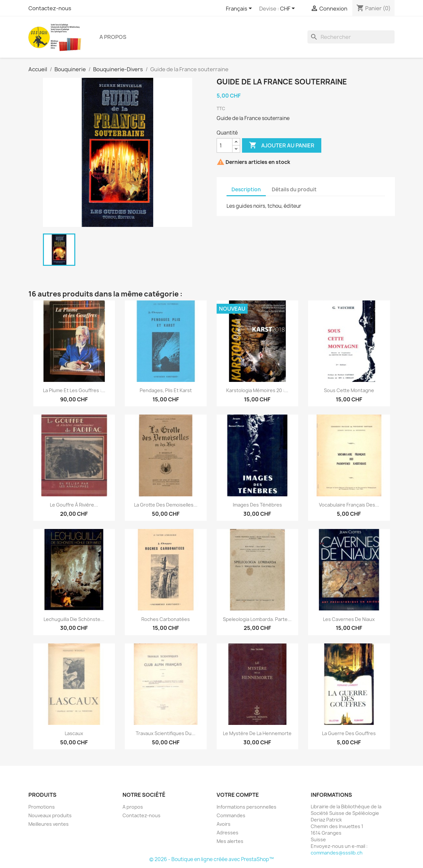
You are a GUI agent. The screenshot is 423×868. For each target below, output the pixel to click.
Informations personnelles (247, 807)
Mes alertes (230, 841)
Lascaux (74, 733)
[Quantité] (225, 145)
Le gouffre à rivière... (74, 505)
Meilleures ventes (49, 824)
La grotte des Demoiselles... (166, 505)
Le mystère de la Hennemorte (257, 733)
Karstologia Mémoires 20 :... (257, 390)
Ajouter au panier (282, 145)
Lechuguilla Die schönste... (74, 619)
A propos (113, 37)
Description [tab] (246, 189)
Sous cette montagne (349, 390)
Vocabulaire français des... (349, 505)
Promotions (42, 807)
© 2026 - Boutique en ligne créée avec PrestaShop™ (211, 859)
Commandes (231, 815)
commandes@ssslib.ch (337, 853)
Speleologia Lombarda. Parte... (257, 619)
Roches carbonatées (166, 619)
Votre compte (238, 795)
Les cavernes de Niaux (349, 619)
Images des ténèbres (257, 505)
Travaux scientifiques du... (166, 733)
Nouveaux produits (50, 815)
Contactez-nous (50, 8)
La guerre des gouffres (349, 733)
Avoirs (224, 824)
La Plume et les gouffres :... (74, 390)
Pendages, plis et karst (166, 390)
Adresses (228, 833)
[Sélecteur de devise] (289, 9)
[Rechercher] (351, 37)
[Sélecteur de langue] (240, 9)
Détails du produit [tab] (294, 189)
